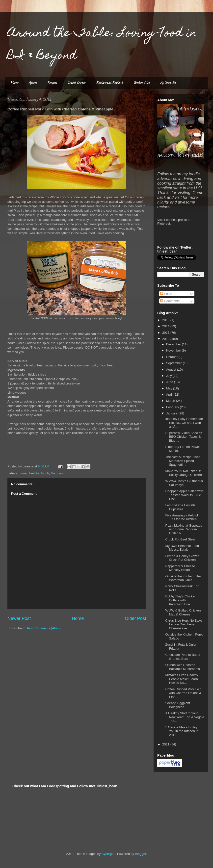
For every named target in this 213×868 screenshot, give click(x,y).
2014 (166, 326)
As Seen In (168, 83)
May (170, 388)
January (172, 413)
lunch (45, 473)
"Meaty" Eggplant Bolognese (178, 705)
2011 (166, 744)
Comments (170, 301)
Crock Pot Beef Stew (180, 539)
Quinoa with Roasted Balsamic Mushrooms (182, 667)
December (174, 344)
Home (14, 83)
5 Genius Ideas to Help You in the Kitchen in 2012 (182, 731)
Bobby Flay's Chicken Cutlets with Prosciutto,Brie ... (181, 600)
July (170, 376)
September (174, 363)
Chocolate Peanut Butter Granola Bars (183, 657)
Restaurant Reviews (110, 83)
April (170, 395)
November (174, 350)
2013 (166, 333)
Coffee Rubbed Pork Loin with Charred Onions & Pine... (183, 693)
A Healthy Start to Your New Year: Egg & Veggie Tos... (185, 717)
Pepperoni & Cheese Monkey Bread (180, 568)
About (33, 83)
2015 (166, 320)
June (170, 382)
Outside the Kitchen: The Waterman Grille (183, 578)
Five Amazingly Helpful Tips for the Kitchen (182, 517)
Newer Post (19, 618)
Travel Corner (77, 83)
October (172, 357)
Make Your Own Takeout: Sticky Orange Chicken (183, 473)
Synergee (108, 854)
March (171, 401)
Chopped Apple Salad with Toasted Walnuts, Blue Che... (184, 495)
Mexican (57, 473)
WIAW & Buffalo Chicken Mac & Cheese (183, 612)
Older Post (135, 618)
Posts (166, 294)
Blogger (140, 854)
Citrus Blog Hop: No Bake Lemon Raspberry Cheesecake (184, 624)
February (173, 407)
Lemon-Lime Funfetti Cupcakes (180, 507)
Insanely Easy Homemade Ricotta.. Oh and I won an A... (184, 423)
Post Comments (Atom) (44, 628)
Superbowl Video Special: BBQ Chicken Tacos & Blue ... (184, 437)
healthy (34, 473)
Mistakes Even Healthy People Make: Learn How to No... (182, 679)
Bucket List (142, 83)
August (172, 370)
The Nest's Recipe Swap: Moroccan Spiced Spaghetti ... (183, 461)
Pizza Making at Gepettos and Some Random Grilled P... (184, 529)
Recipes (52, 83)
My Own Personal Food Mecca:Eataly (182, 548)
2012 (166, 339)
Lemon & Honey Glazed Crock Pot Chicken (182, 558)
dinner (23, 473)
